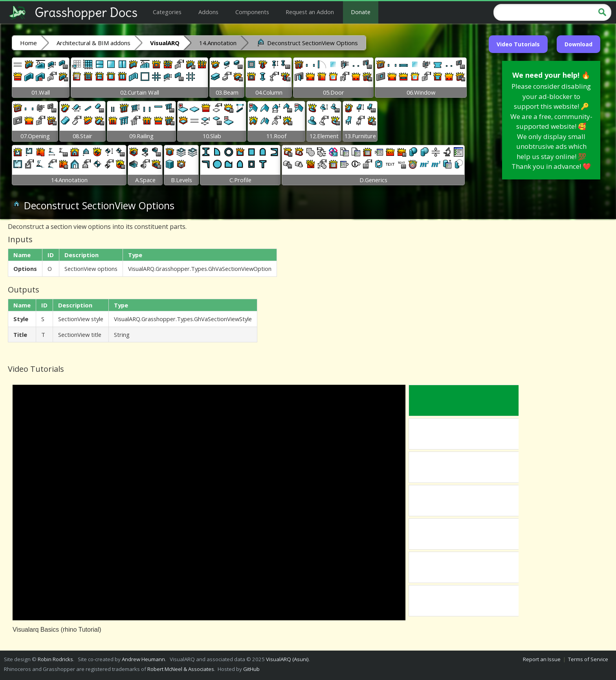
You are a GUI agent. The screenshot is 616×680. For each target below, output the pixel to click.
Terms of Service (588, 659)
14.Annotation (218, 43)
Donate (361, 12)
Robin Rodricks (55, 659)
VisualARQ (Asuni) (287, 659)
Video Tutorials (518, 44)
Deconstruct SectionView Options (307, 42)
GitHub (251, 669)
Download (578, 44)
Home (28, 43)
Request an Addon (310, 12)
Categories (167, 12)
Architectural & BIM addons (93, 43)
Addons (208, 12)
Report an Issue (542, 659)
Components (252, 12)
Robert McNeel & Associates (181, 669)
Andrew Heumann (143, 659)
